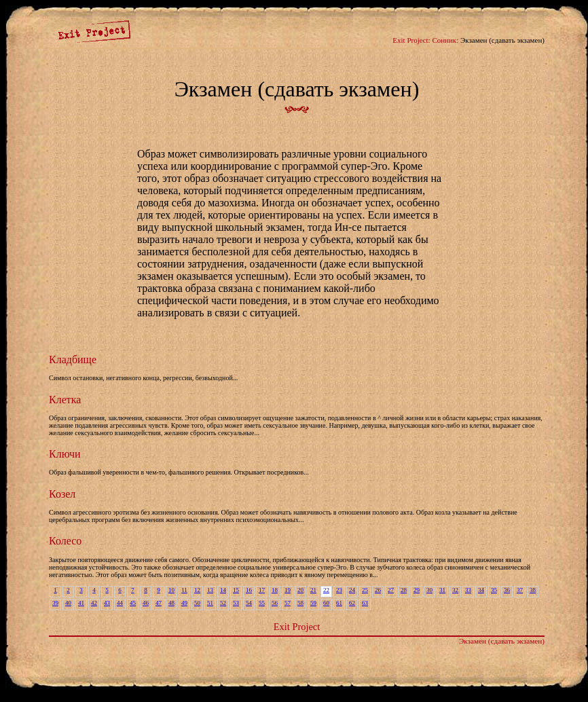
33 (468, 590)
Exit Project (297, 627)
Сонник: (445, 40)
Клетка (65, 400)
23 (339, 590)
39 (55, 603)
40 (68, 603)
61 (339, 603)
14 (223, 590)
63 (365, 603)
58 (300, 603)
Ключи (65, 454)
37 (520, 590)
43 (107, 603)
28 (404, 590)
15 (236, 590)
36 (507, 590)
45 (133, 603)
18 (275, 590)
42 (94, 603)
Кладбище (73, 359)
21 (313, 590)
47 (159, 603)
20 (300, 590)
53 (236, 603)
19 (288, 590)
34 (481, 590)
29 (417, 590)
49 (184, 603)
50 (197, 603)
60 (326, 603)
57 (288, 603)
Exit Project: (411, 40)
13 (210, 590)
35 (494, 590)
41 (81, 603)
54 (249, 603)
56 (275, 603)
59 (313, 603)
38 (533, 590)
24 (352, 590)
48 (171, 603)
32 (455, 590)
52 (223, 603)
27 (391, 590)
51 (210, 603)
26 (378, 590)
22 (326, 590)
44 (120, 603)
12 (197, 590)
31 (442, 590)
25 (365, 590)
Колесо (65, 541)
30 (429, 590)
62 (352, 603)
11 (184, 590)
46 (146, 603)
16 (249, 590)
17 (262, 590)
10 (171, 590)
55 (262, 603)
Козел (62, 494)
